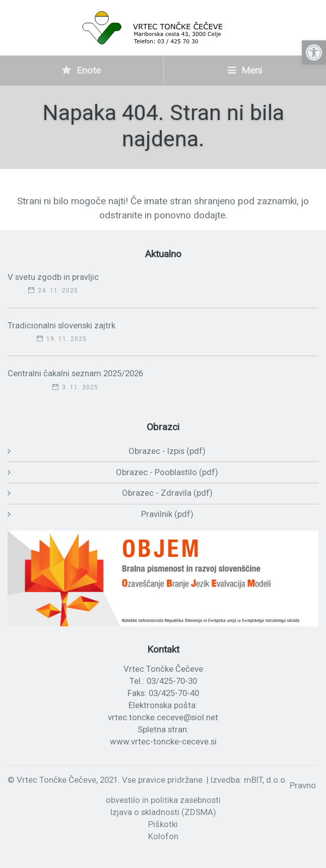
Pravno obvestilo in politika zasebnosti (211, 793)
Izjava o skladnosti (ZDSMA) (163, 812)
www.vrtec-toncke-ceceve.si (163, 741)
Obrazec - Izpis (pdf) (167, 451)
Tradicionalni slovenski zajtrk (61, 325)
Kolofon (163, 836)
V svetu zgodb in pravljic (53, 277)
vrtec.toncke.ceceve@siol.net (163, 717)
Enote (81, 70)
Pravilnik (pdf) (167, 514)
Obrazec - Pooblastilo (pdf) (167, 472)
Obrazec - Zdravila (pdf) (167, 493)
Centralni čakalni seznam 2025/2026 (75, 373)
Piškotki (163, 824)
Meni (245, 70)
